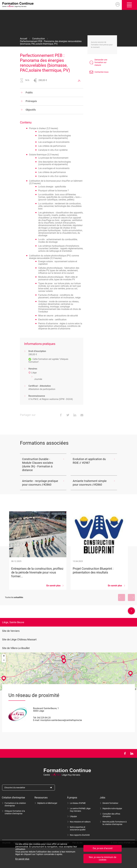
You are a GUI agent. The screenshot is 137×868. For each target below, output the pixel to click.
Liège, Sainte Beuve (13, 622)
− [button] (4, 660)
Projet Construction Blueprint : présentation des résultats (99, 550)
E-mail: (36, 720)
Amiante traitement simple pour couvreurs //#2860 (90, 483)
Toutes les (14, 597)
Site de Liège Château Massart (19, 639)
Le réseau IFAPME (78, 803)
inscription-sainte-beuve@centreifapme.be (61, 720)
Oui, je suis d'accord (103, 848)
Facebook (125, 753)
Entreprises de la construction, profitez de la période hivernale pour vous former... (38, 550)
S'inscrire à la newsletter (15, 788)
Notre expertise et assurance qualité (78, 828)
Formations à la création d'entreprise (15, 804)
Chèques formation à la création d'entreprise (15, 812)
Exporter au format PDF (79, 80)
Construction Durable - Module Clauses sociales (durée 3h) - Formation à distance (38, 465)
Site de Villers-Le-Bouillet (16, 648)
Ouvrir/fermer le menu (129, 5)
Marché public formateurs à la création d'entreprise (115, 823)
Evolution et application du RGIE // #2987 (89, 461)
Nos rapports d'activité (80, 835)
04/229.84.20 (44, 718)
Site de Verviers (11, 631)
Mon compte (117, 5)
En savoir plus (22, 859)
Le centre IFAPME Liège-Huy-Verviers (80, 810)
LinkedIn (132, 753)
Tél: (35, 718)
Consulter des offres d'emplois (111, 815)
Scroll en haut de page (131, 611)
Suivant (131, 597)
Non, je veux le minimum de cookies (103, 858)
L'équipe (73, 816)
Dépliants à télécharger (47, 803)
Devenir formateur (110, 803)
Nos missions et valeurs (80, 822)
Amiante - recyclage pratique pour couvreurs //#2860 (40, 483)
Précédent (122, 597)
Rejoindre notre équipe (112, 808)
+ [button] (4, 656)
